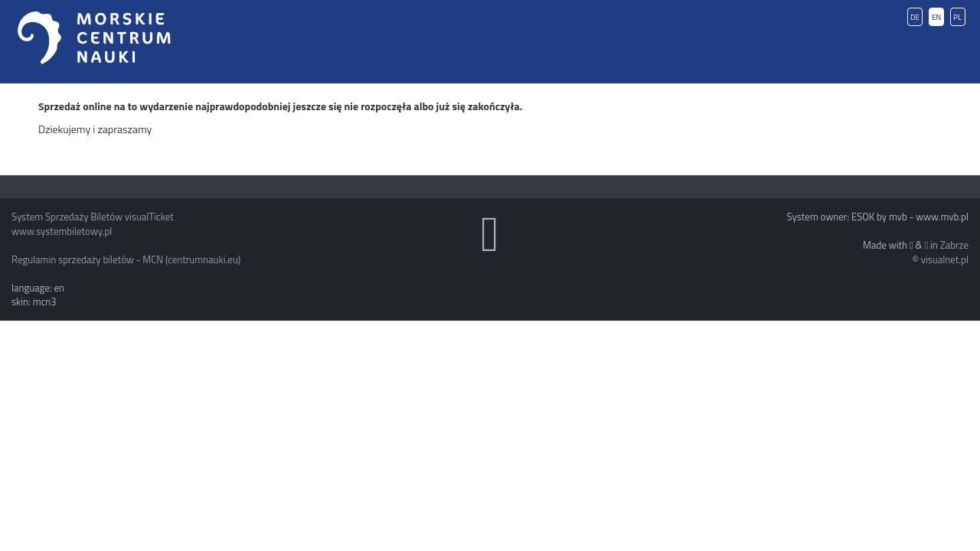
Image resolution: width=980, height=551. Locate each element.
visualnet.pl (945, 259)
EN (936, 17)
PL (957, 17)
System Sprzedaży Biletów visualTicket (93, 217)
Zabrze (954, 245)
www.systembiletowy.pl (62, 231)
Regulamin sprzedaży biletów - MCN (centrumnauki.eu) (126, 259)
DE (915, 17)
